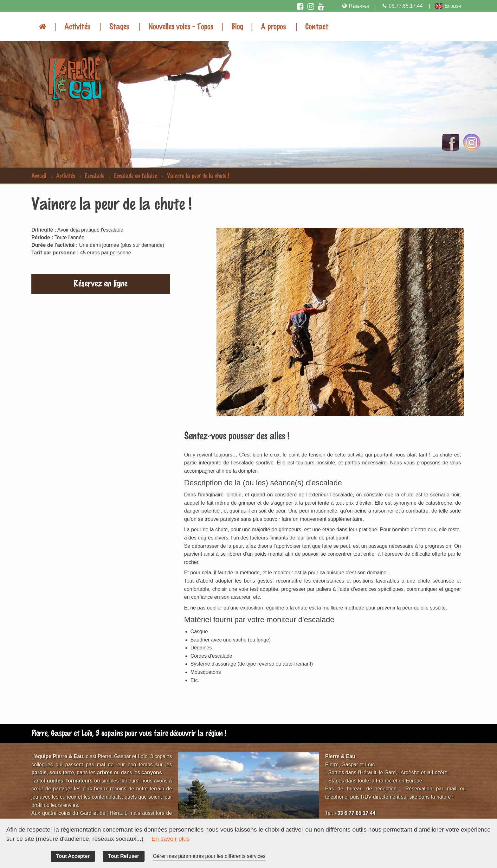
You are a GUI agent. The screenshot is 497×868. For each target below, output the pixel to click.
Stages (119, 26)
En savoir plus (171, 839)
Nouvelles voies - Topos (181, 26)
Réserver (355, 6)
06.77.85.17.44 (402, 6)
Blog (237, 26)
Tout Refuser (123, 856)
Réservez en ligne (100, 283)
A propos (273, 26)
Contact (317, 26)
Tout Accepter (73, 856)
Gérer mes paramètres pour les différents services (209, 856)
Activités (77, 26)
